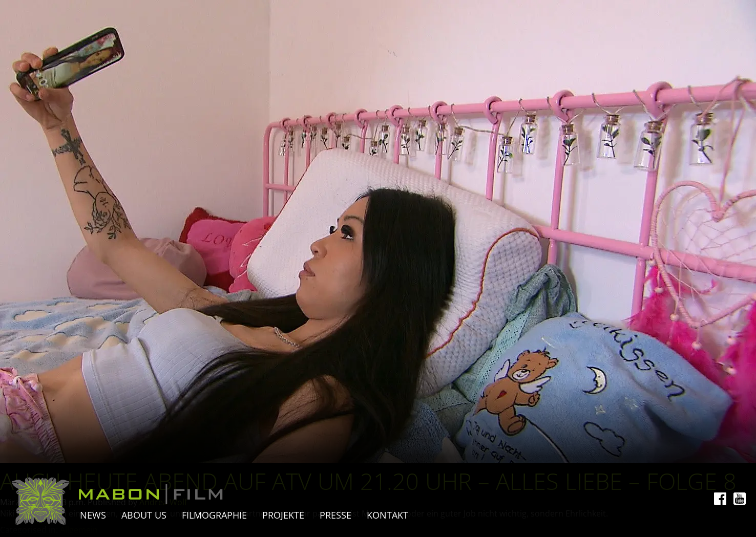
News (93, 515)
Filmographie (214, 515)
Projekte (283, 515)
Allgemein (79, 530)
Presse (335, 515)
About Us (144, 515)
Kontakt (387, 515)
